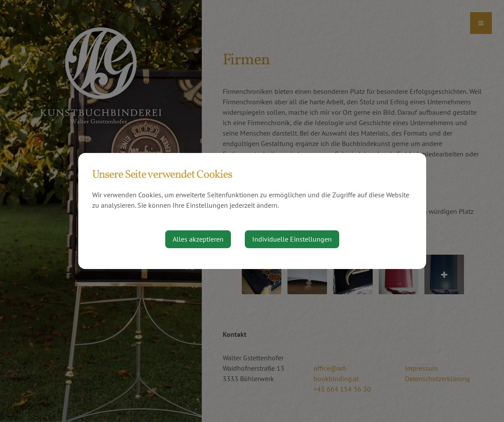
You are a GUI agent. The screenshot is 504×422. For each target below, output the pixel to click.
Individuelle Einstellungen (292, 239)
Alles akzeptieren (198, 239)
